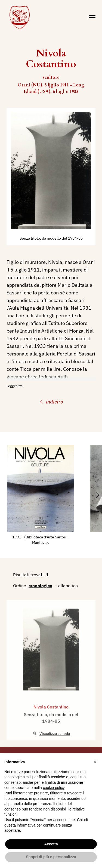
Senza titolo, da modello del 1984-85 (51, 238)
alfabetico (68, 586)
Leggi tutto (15, 386)
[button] (95, 762)
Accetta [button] (51, 844)
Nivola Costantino (51, 716)
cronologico (40, 586)
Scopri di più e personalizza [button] (51, 857)
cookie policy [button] (54, 788)
